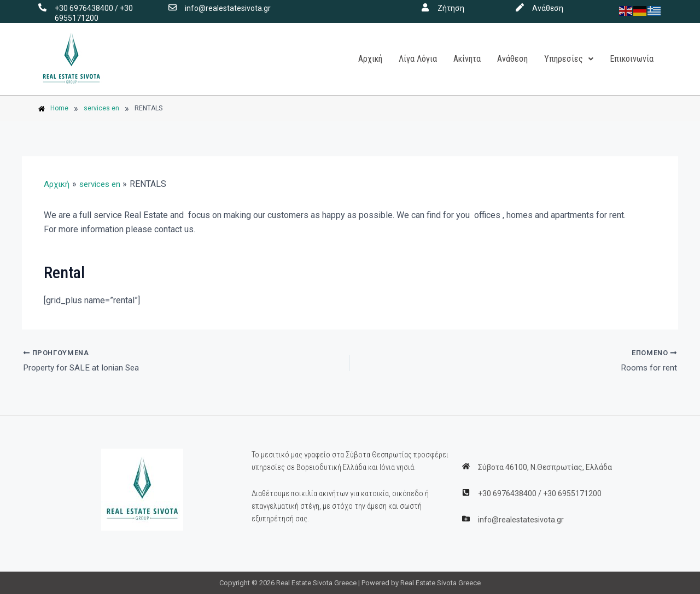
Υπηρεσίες (569, 59)
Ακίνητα (467, 59)
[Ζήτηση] (425, 7)
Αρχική (370, 59)
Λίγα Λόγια (418, 59)
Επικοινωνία (632, 59)
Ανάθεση (548, 8)
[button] (569, 59)
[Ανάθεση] (520, 7)
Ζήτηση (451, 8)
